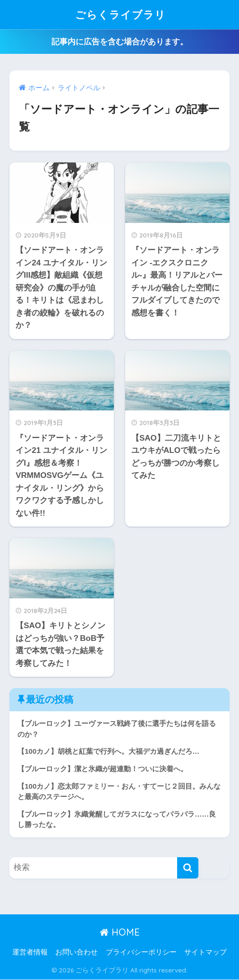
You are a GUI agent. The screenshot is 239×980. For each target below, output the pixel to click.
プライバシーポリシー (141, 952)
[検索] (188, 868)
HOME (120, 933)
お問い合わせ (77, 952)
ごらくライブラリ (120, 14)
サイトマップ (205, 952)
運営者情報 (30, 952)
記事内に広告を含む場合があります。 (120, 42)
